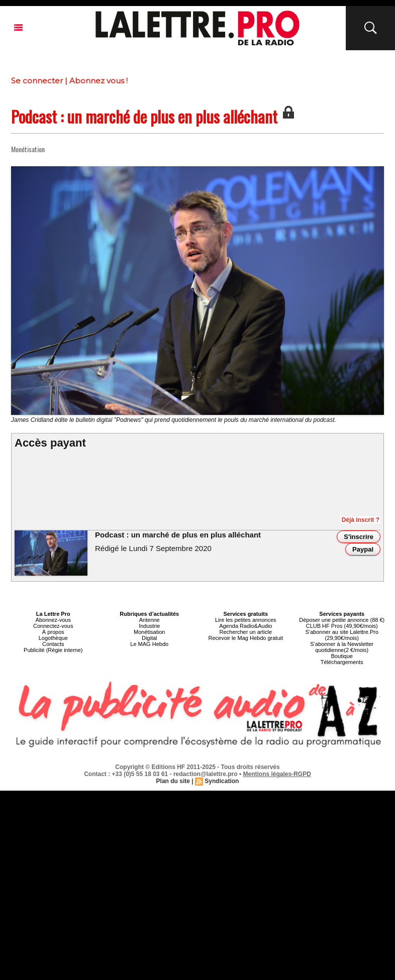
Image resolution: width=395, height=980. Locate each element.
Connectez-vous (53, 626)
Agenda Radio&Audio (245, 626)
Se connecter (37, 81)
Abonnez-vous (53, 620)
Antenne (150, 620)
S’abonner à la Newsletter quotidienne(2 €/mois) (342, 647)
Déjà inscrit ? (361, 520)
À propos (53, 632)
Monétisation (149, 632)
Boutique (342, 656)
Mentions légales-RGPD (277, 774)
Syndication (222, 781)
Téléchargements (342, 662)
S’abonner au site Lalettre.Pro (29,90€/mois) (342, 635)
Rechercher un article (245, 632)
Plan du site (173, 781)
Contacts (53, 644)
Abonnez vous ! (98, 81)
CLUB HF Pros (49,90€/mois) (342, 626)
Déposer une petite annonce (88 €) (342, 620)
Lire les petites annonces (246, 620)
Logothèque (53, 638)
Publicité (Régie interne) (53, 650)
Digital (150, 638)
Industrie (149, 626)
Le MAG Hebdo (149, 644)
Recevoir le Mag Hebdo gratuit (245, 638)
